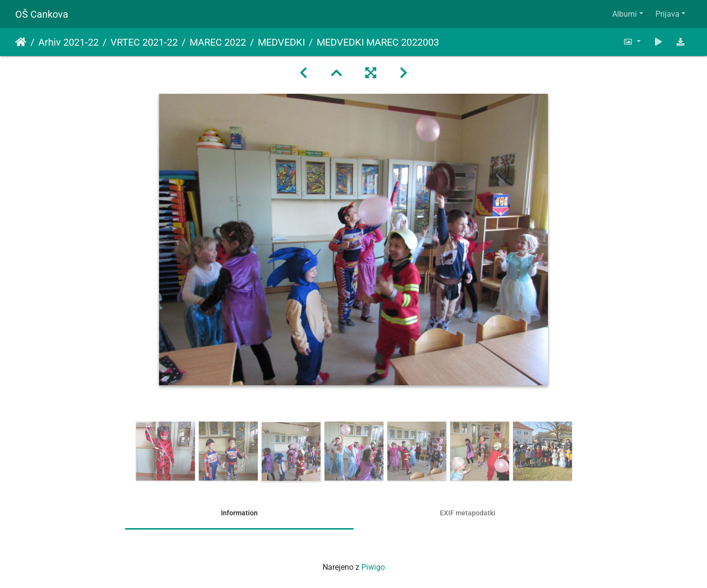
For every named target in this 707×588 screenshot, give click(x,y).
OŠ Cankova (42, 14)
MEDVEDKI (281, 42)
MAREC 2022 (218, 42)
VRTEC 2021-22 (144, 42)
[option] (165, 451)
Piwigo (373, 567)
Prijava (667, 14)
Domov (21, 42)
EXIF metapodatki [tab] (468, 513)
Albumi (625, 14)
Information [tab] (239, 513)
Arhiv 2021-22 (68, 42)
